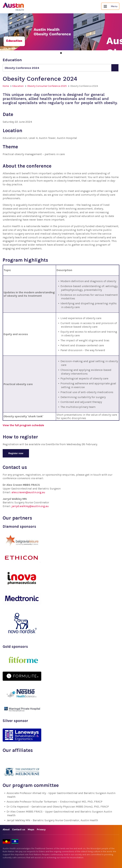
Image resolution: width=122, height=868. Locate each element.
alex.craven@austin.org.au (28, 492)
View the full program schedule (23, 425)
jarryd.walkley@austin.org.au (30, 506)
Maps (31, 829)
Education (18, 86)
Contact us (19, 829)
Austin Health (13, 7)
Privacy (41, 829)
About (6, 829)
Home (6, 86)
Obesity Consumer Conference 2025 (47, 86)
